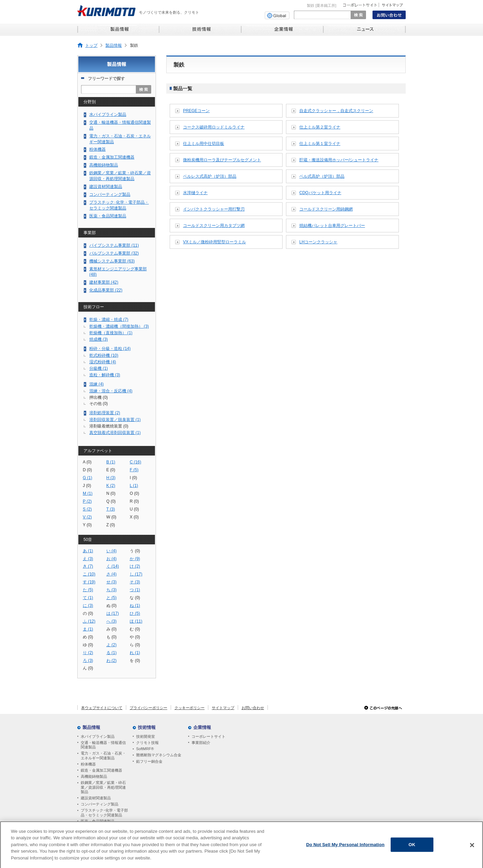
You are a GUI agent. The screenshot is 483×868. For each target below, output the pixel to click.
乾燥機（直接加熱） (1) (111, 333)
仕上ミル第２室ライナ (320, 127)
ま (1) (88, 629)
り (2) (88, 653)
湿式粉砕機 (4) (103, 362)
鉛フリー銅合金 (149, 761)
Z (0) (111, 525)
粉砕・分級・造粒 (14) (110, 349)
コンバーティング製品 (110, 194)
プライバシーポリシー (148, 708)
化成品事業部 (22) (106, 290)
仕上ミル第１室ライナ (320, 144)
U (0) (134, 509)
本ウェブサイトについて (102, 708)
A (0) (87, 462)
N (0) (111, 493)
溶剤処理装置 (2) (105, 413)
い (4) (112, 551)
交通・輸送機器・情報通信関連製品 (120, 125)
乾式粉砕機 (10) (104, 355)
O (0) (134, 493)
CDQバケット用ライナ (320, 193)
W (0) (112, 517)
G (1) (88, 478)
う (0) (135, 551)
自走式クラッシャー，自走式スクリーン (336, 111)
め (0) (88, 637)
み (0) (112, 629)
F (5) (134, 470)
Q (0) (111, 501)
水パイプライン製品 (108, 114)
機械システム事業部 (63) (112, 261)
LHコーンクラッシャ (318, 242)
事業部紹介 (201, 743)
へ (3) (112, 621)
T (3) (111, 509)
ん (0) (88, 668)
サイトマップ (223, 708)
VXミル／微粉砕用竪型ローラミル (214, 242)
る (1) (112, 653)
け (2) (135, 566)
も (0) (112, 637)
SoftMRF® (145, 749)
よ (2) (112, 645)
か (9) (135, 559)
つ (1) (135, 590)
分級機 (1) (99, 368)
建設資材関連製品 (106, 187)
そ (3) (135, 582)
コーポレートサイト (208, 736)
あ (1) (88, 551)
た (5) (88, 590)
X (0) (134, 517)
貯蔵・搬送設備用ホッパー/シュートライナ (339, 160)
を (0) (135, 661)
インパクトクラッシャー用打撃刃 (214, 209)
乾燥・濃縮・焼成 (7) (109, 320)
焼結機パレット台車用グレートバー (332, 226)
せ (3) (112, 582)
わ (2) (112, 661)
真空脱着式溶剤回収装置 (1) (115, 433)
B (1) (111, 462)
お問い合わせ (253, 708)
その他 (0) (99, 404)
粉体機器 (97, 149)
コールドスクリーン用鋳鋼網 (326, 209)
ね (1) (135, 606)
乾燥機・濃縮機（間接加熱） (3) (119, 326)
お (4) (112, 559)
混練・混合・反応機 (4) (111, 391)
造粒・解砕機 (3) (105, 375)
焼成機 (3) (99, 339)
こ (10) (89, 574)
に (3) (88, 606)
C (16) (135, 462)
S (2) (87, 509)
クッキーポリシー (190, 708)
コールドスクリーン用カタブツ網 (214, 226)
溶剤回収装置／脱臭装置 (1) (115, 420)
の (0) (88, 613)
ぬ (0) (112, 606)
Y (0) (87, 525)
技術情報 (147, 727)
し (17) (136, 574)
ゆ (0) (88, 645)
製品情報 (114, 45)
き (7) (88, 566)
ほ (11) (136, 621)
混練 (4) (96, 384)
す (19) (89, 582)
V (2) (87, 517)
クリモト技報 (147, 743)
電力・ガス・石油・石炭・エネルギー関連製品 (120, 139)
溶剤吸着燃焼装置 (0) (109, 426)
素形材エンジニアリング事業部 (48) (118, 272)
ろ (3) (88, 661)
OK (412, 848)
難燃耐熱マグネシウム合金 (159, 755)
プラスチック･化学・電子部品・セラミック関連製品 (119, 205)
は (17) (113, 613)
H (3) (111, 478)
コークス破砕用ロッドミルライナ (214, 127)
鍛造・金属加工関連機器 (112, 157)
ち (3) (112, 590)
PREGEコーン (196, 111)
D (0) (87, 470)
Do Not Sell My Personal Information (345, 848)
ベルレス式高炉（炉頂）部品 (210, 176)
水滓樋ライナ (195, 193)
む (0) (135, 629)
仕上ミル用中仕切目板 (204, 144)
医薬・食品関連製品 (108, 216)
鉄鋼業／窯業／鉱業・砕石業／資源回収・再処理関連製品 (120, 176)
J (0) (87, 486)
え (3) (88, 559)
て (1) (88, 598)
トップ (91, 45)
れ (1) (135, 653)
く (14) (113, 566)
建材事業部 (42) (104, 282)
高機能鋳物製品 (104, 165)
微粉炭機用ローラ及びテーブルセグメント (222, 160)
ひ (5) (135, 613)
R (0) (134, 501)
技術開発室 (146, 736)
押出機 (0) (99, 397)
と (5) (112, 598)
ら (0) (135, 645)
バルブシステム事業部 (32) (114, 253)
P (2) (87, 501)
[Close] (472, 849)
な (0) (135, 598)
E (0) (111, 470)
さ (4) (112, 574)
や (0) (135, 637)
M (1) (88, 493)
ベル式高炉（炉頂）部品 (322, 176)
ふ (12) (89, 621)
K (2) (111, 486)
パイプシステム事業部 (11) (114, 245)
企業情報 (202, 727)
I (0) (133, 478)
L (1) (134, 486)
